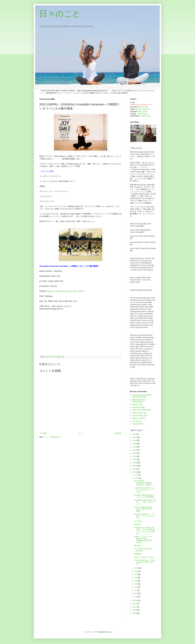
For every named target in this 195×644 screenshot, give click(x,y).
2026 (135, 434)
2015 (135, 469)
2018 (135, 460)
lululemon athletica (139, 418)
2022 (135, 447)
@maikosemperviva (142, 109)
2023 (135, 444)
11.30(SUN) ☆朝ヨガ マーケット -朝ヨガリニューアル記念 (144, 490)
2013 (135, 601)
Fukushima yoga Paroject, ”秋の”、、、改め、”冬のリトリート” (145, 502)
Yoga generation (138, 424)
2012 (135, 604)
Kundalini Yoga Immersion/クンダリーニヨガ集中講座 (144, 496)
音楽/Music (138, 554)
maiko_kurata (143, 112)
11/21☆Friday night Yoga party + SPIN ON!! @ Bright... (143, 509)
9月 (136, 571)
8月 (136, 574)
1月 (136, 597)
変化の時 (137, 524)
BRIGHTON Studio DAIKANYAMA (139, 401)
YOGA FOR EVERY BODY (142, 410)
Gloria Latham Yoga (139, 413)
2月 (136, 593)
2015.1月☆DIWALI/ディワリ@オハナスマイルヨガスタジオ (145, 516)
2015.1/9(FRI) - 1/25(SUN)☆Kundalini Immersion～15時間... (143, 483)
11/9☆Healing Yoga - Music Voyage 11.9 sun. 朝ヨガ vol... (145, 562)
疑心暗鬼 (137, 546)
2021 (135, 450)
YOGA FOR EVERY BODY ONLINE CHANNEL (142, 396)
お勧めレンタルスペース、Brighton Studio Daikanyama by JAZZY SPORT (144, 539)
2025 (135, 437)
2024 (135, 440)
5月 (136, 584)
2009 (135, 613)
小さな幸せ (138, 521)
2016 (135, 466)
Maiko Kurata (143, 107)
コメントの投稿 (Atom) (52, 437)
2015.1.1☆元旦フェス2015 (144, 557)
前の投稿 (118, 433)
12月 (136, 475)
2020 (135, 453)
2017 (135, 463)
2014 (135, 472)
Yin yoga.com (137, 421)
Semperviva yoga (138, 407)
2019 (135, 456)
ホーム (81, 433)
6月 (136, 581)
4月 (136, 587)
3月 (136, 590)
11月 (136, 478)
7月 (136, 578)
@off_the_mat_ (138, 404)
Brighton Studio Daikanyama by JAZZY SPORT (66, 291)
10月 (136, 568)
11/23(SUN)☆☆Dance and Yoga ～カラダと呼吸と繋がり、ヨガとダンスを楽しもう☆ (145, 531)
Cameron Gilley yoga (140, 416)
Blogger (110, 632)
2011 (135, 607)
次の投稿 (43, 433)
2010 (135, 610)
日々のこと (60, 14)
